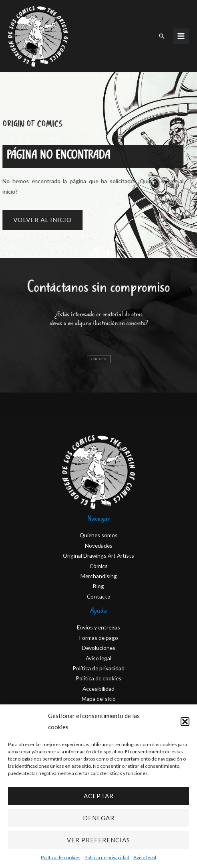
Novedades (99, 545)
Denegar (99, 818)
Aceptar (99, 796)
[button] (185, 722)
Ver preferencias (98, 840)
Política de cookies (61, 857)
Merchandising (99, 576)
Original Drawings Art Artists (98, 555)
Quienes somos (99, 535)
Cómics (99, 566)
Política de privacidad (107, 857)
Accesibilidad (98, 689)
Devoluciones (99, 648)
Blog (98, 586)
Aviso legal (145, 857)
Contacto (99, 596)
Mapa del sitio (99, 699)
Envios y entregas (98, 627)
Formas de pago (99, 638)
